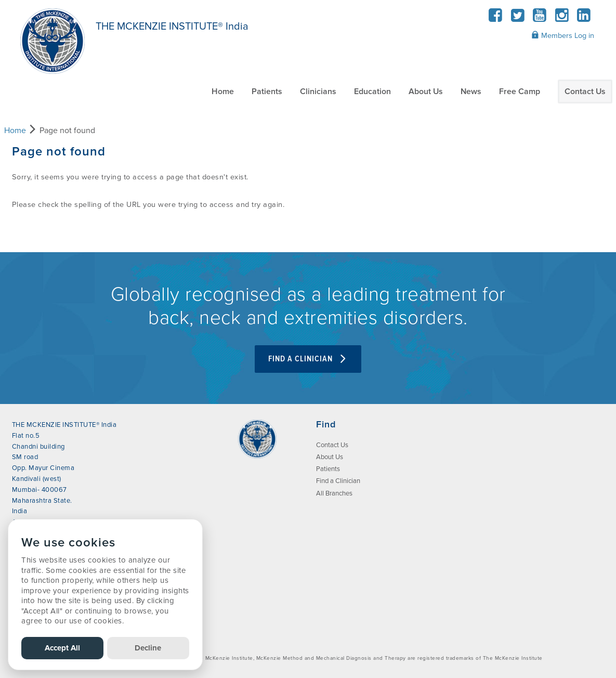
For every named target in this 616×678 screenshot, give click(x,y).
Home (223, 92)
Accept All (62, 648)
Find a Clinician (338, 481)
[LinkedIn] (584, 18)
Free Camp (520, 92)
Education (372, 92)
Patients (267, 92)
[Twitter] (517, 18)
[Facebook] (496, 18)
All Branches (334, 493)
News (471, 92)
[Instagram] (562, 18)
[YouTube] (540, 18)
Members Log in (563, 35)
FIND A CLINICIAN (308, 359)
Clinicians (318, 92)
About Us (426, 92)
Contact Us (585, 92)
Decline (148, 648)
